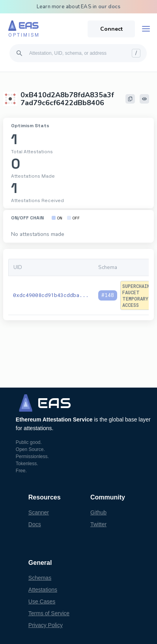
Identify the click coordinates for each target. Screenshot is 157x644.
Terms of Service (49, 613)
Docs (35, 524)
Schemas (40, 578)
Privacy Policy (46, 625)
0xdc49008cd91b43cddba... (51, 295)
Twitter (98, 524)
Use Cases (42, 601)
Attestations (43, 590)
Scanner (39, 512)
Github (98, 512)
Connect (111, 29)
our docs (109, 7)
